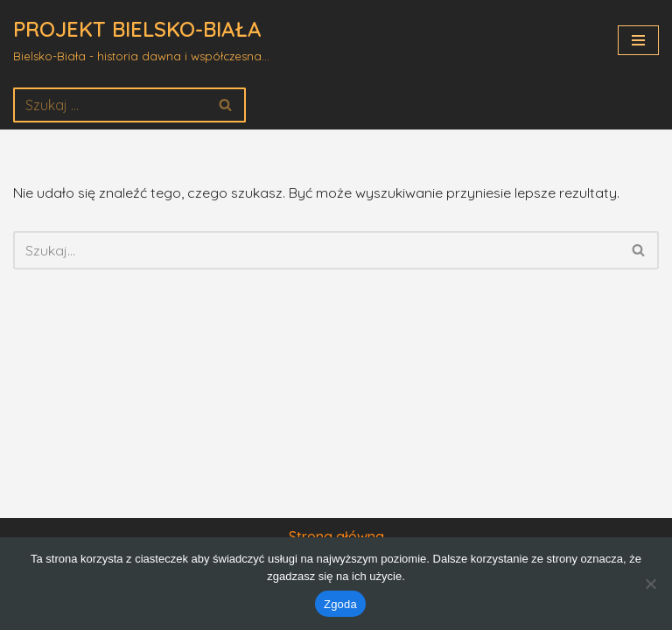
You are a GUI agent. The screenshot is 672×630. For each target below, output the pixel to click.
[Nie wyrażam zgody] (650, 584)
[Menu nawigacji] (638, 40)
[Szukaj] (110, 105)
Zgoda (340, 604)
